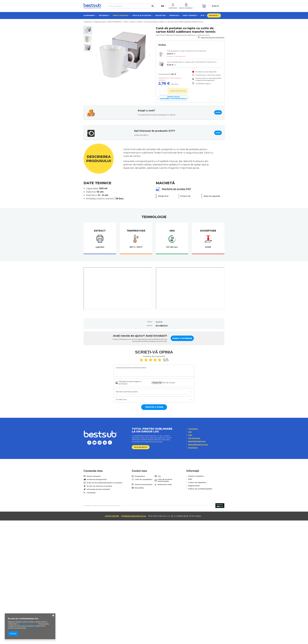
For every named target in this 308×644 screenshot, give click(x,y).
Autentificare (173, 8)
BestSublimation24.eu (198, 445)
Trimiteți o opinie (154, 407)
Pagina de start (99, 22)
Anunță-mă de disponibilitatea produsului (173, 98)
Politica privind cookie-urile (28, 624)
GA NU (218, 112)
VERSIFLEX (174, 15)
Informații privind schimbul (98, 489)
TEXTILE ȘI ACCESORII (142, 15)
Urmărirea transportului (97, 479)
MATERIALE (104, 15)
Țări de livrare (194, 438)
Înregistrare (140, 476)
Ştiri (190, 432)
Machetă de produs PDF (176, 189)
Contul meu (139, 471)
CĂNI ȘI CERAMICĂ (120, 15)
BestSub (159, 322)
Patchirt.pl (193, 448)
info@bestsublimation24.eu (134, 516)
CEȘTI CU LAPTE (136, 22)
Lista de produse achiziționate (165, 480)
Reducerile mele (165, 485)
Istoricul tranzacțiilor (144, 485)
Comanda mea (93, 471)
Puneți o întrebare (182, 338)
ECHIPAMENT (89, 15)
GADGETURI (160, 15)
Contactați (91, 493)
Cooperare (193, 429)
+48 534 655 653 (112, 516)
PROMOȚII (213, 15)
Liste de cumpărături (186, 8)
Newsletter (139, 488)
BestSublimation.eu (197, 441)
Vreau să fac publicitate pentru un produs (104, 483)
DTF (202, 15)
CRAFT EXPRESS (190, 15)
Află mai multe (141, 447)
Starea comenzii (94, 476)
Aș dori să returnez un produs (99, 486)
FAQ (190, 435)
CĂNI (126, 22)
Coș (159, 476)
